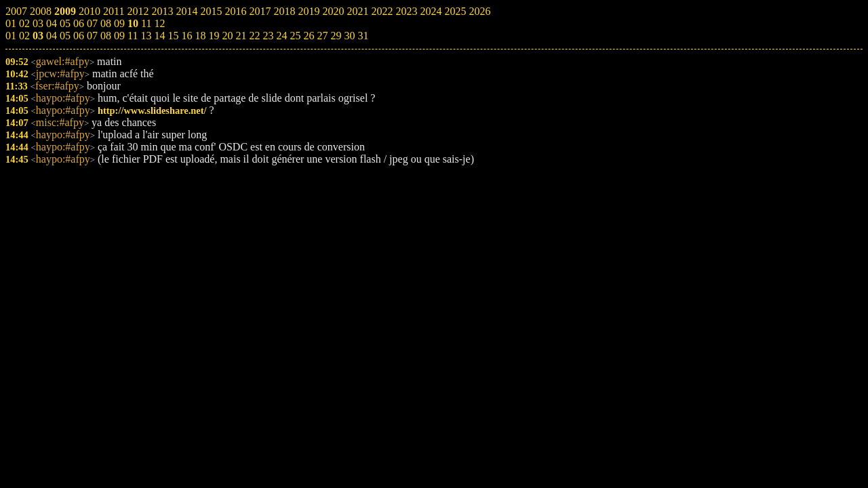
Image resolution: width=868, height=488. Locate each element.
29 (336, 36)
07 (92, 36)
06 (79, 36)
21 (241, 36)
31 (363, 36)
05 (65, 36)
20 (227, 36)
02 (24, 36)
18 (200, 36)
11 (133, 36)
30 (349, 36)
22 (254, 36)
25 (295, 36)
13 (146, 36)
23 (268, 36)
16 (186, 36)
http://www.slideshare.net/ (152, 110)
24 (281, 36)
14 (159, 36)
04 (52, 36)
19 (214, 36)
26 (309, 36)
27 (322, 36)
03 (38, 36)
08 (106, 36)
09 (119, 36)
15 (173, 36)
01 (11, 36)
